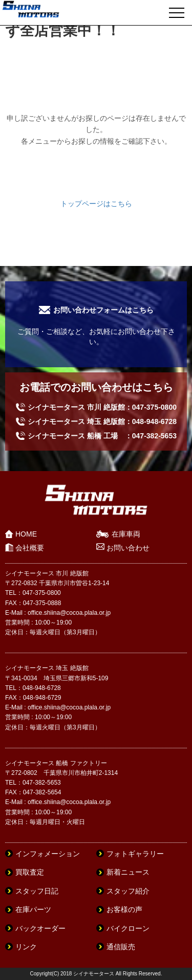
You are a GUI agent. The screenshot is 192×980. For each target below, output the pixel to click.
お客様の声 (124, 909)
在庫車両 (126, 534)
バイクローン (128, 928)
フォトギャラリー (135, 854)
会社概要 (30, 548)
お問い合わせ (128, 548)
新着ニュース (128, 872)
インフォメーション (48, 854)
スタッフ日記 (37, 891)
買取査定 (30, 872)
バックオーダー (40, 928)
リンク (26, 947)
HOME (26, 534)
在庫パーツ (33, 909)
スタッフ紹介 (128, 891)
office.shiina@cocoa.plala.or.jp (69, 613)
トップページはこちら (96, 204)
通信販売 (121, 947)
